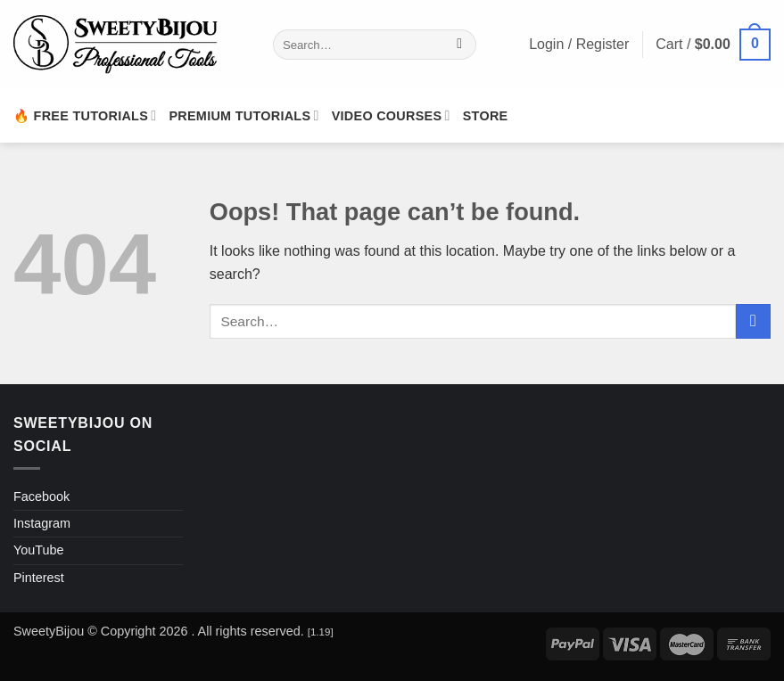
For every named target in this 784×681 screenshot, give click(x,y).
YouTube (39, 550)
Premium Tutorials (243, 115)
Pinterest (39, 578)
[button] (713, 45)
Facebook (41, 496)
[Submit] (460, 45)
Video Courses (391, 115)
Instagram (42, 523)
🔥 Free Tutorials (85, 115)
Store (486, 116)
